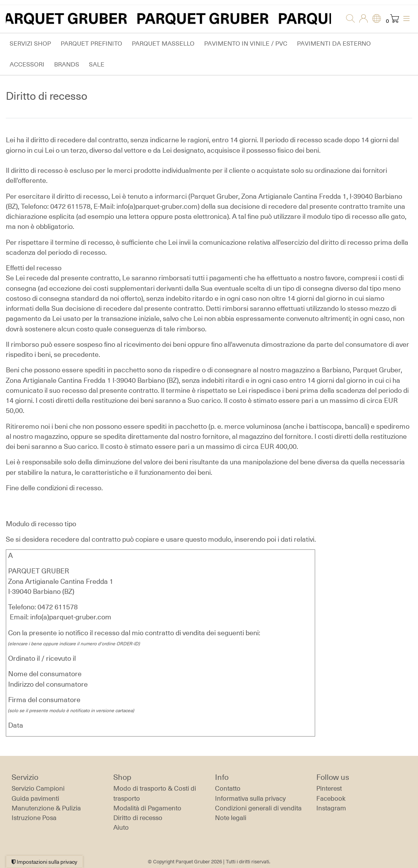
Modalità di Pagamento (147, 808)
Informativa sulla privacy (250, 798)
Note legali (231, 818)
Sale (97, 64)
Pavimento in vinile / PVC (246, 43)
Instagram (331, 808)
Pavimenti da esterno (334, 43)
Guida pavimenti (35, 798)
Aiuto (121, 827)
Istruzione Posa (34, 818)
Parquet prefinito (91, 43)
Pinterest (329, 788)
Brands (67, 64)
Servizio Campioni (38, 788)
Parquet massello (163, 43)
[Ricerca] (348, 19)
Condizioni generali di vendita (258, 808)
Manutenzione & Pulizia (46, 808)
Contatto (228, 788)
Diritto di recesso (138, 818)
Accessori (27, 64)
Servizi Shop (30, 43)
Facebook (331, 798)
